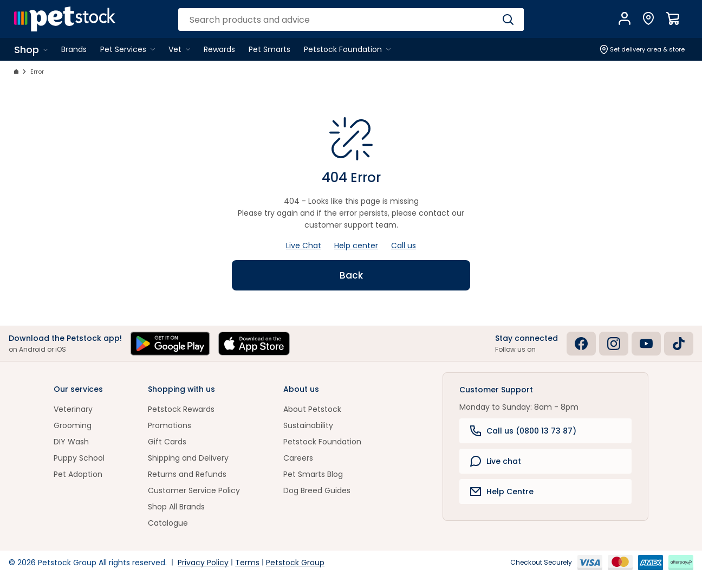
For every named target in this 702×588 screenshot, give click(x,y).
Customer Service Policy (194, 490)
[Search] (508, 20)
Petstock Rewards (181, 409)
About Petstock (312, 409)
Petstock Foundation (322, 442)
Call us (404, 245)
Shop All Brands (176, 507)
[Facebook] (581, 344)
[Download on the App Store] (254, 344)
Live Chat (304, 245)
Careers (298, 458)
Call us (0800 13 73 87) (523, 431)
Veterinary (73, 409)
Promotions (170, 425)
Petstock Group (295, 563)
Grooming (73, 425)
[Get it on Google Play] (170, 344)
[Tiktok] (679, 344)
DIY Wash (71, 442)
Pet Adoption (78, 474)
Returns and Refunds (187, 474)
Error (37, 72)
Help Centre (502, 492)
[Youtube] (646, 344)
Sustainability (308, 425)
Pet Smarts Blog (313, 474)
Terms (247, 563)
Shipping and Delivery (188, 458)
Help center (356, 245)
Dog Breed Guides (317, 490)
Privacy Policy (203, 563)
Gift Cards (167, 442)
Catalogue (168, 523)
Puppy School (79, 458)
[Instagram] (614, 344)
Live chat (496, 461)
